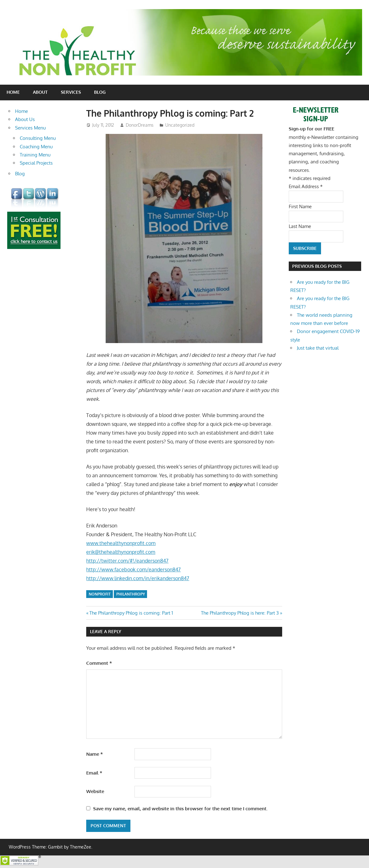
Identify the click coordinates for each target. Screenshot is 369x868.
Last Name (300, 226)
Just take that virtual (318, 348)
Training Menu (35, 155)
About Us (25, 119)
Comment (99, 663)
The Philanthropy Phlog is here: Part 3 (240, 613)
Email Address (306, 186)
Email (94, 773)
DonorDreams (140, 125)
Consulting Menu (38, 138)
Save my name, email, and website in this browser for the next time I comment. (180, 809)
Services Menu (30, 128)
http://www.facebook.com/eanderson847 (133, 569)
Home (13, 92)
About (40, 92)
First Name (300, 206)
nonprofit (100, 594)
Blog (100, 92)
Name (95, 754)
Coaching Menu (36, 147)
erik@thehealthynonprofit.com (121, 552)
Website (95, 791)
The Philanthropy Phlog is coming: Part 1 (131, 613)
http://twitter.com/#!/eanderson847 (127, 561)
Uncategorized (180, 125)
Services (71, 92)
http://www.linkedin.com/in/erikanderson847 (138, 578)
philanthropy (131, 594)
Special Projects (36, 163)
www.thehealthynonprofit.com (121, 543)
